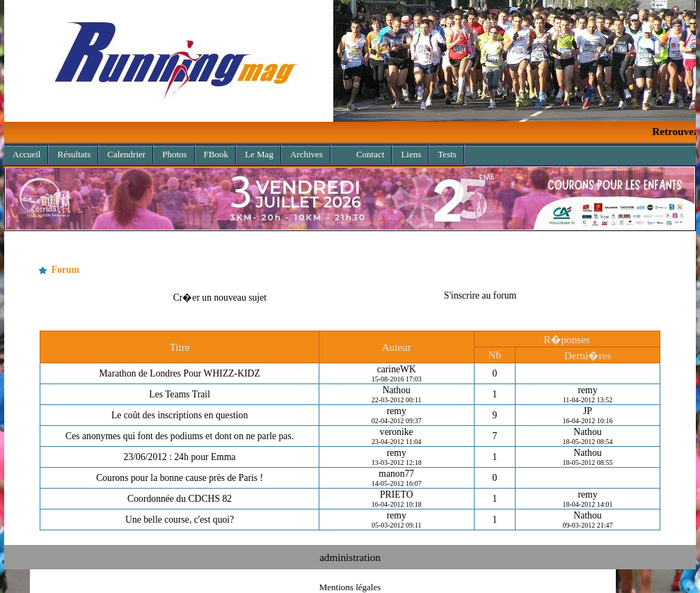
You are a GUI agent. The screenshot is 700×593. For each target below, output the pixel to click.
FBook (216, 154)
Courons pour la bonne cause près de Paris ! (180, 478)
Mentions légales (350, 587)
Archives (302, 152)
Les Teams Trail (180, 394)
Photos (174, 154)
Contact (370, 154)
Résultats (74, 154)
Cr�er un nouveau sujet (220, 298)
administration (350, 557)
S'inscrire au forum (480, 295)
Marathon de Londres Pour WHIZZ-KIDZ (179, 373)
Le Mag (259, 154)
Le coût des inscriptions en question (180, 415)
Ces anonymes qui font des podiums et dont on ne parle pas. (180, 436)
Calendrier (126, 154)
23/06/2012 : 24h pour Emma (180, 457)
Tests (447, 154)
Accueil (26, 154)
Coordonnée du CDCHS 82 (180, 499)
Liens (411, 154)
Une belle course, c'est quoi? (180, 520)
